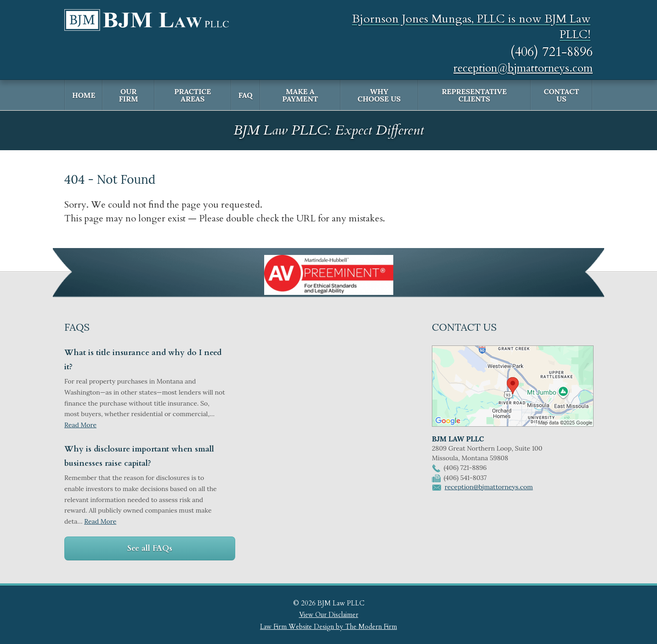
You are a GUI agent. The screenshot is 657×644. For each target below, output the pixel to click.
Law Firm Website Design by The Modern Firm (328, 627)
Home (84, 95)
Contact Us (561, 95)
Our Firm (129, 95)
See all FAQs (150, 548)
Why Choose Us (379, 95)
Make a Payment (300, 95)
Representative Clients (474, 95)
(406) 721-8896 (552, 52)
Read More (80, 425)
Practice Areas (193, 95)
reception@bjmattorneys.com (523, 68)
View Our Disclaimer (329, 615)
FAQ (246, 95)
